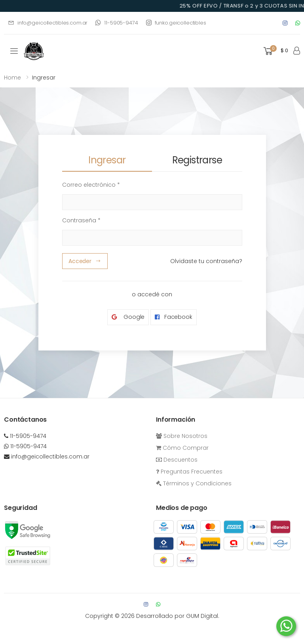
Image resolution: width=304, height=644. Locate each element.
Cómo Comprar (182, 448)
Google (128, 317)
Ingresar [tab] (107, 160)
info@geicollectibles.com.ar (48, 23)
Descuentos (177, 460)
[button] (275, 51)
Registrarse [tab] (197, 160)
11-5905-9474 (117, 23)
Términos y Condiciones (194, 483)
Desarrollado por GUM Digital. (178, 616)
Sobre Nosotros (182, 436)
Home (12, 78)
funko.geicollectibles (176, 23)
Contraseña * (81, 220)
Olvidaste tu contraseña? (206, 261)
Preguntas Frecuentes (189, 472)
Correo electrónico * (91, 185)
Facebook (174, 317)
